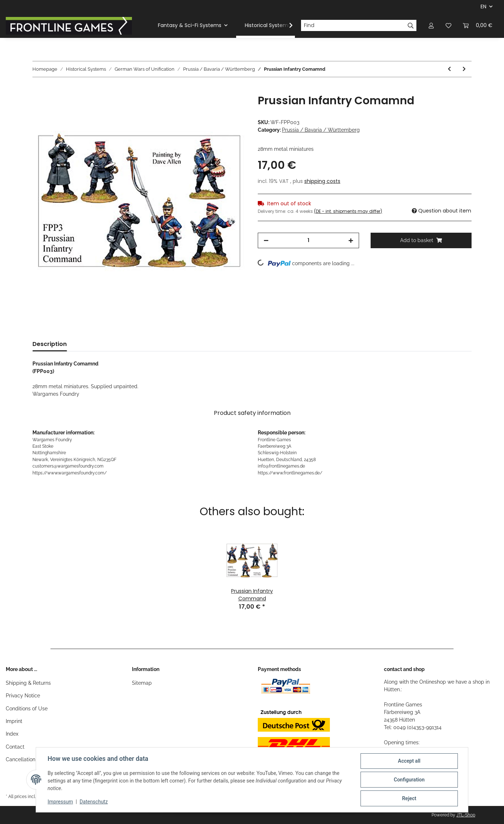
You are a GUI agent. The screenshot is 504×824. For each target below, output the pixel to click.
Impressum (60, 802)
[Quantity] (308, 240)
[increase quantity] (351, 240)
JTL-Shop (466, 815)
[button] (431, 25)
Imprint (14, 721)
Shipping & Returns (28, 683)
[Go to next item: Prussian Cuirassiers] (464, 69)
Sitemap (142, 683)
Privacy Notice (23, 696)
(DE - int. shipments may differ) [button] (348, 211)
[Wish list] (448, 25)
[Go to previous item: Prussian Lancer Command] (449, 69)
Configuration (409, 780)
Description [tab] (50, 344)
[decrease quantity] (266, 240)
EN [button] (483, 6)
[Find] (353, 26)
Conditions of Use (27, 709)
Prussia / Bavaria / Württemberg (321, 130)
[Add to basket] (38, 90)
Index (12, 734)
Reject (409, 798)
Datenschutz (94, 802)
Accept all (409, 761)
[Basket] (478, 25)
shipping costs (322, 181)
